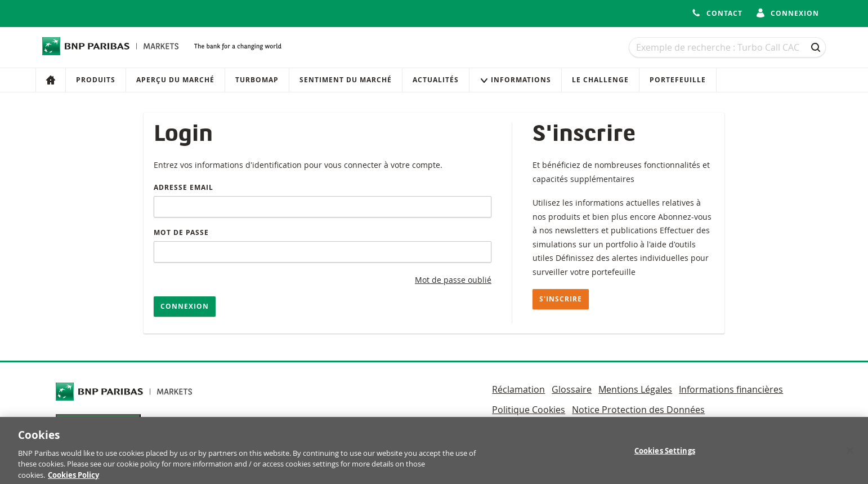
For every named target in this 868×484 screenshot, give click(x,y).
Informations (515, 80)
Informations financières (731, 389)
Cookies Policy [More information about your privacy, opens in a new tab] (73, 478)
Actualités (436, 80)
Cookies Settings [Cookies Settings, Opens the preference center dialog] (665, 454)
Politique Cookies (529, 410)
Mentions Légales (635, 389)
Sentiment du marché (346, 80)
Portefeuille (678, 80)
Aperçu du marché (175, 80)
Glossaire (572, 389)
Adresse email (184, 187)
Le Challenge (600, 80)
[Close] (850, 454)
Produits (96, 80)
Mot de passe (181, 232)
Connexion (185, 306)
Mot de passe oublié (453, 280)
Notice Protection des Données (638, 410)
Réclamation (518, 389)
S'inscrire (561, 299)
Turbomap (257, 80)
